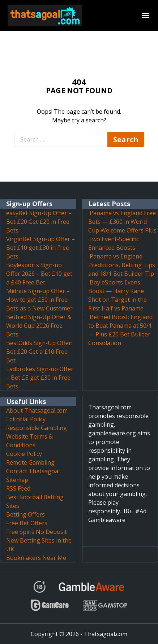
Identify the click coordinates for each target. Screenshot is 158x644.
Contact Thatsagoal (33, 471)
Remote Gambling (30, 462)
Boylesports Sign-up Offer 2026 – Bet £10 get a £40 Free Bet (39, 274)
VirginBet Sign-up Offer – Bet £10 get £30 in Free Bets (40, 248)
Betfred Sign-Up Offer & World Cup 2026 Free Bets (39, 326)
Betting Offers (25, 514)
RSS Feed (18, 488)
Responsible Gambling (37, 428)
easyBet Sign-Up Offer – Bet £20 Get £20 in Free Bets (39, 222)
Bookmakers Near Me (36, 558)
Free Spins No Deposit (37, 532)
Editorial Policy (26, 419)
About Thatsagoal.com (37, 410)
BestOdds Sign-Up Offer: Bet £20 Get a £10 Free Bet (39, 352)
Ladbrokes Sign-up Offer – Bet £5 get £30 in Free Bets (40, 378)
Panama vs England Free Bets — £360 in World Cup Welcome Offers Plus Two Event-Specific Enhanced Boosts (122, 230)
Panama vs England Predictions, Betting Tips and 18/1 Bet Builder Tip (122, 265)
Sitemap (17, 480)
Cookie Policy (24, 454)
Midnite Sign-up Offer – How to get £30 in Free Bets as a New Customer (39, 300)
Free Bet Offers (27, 523)
